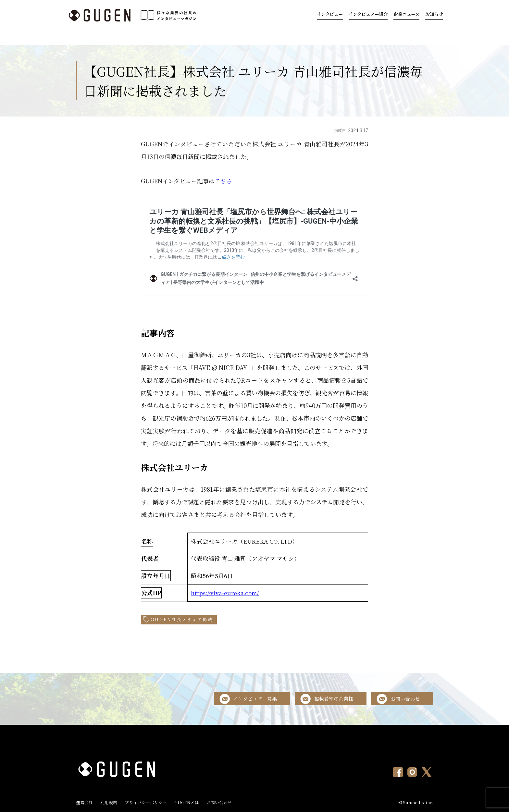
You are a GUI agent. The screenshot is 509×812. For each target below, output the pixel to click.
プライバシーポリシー (146, 802)
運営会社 (84, 802)
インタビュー (330, 14)
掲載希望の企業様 (334, 699)
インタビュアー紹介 (368, 14)
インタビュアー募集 (255, 699)
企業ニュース (406, 14)
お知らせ (434, 14)
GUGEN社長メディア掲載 (182, 619)
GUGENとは (187, 802)
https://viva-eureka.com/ (225, 593)
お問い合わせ (405, 699)
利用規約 (109, 802)
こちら (223, 181)
